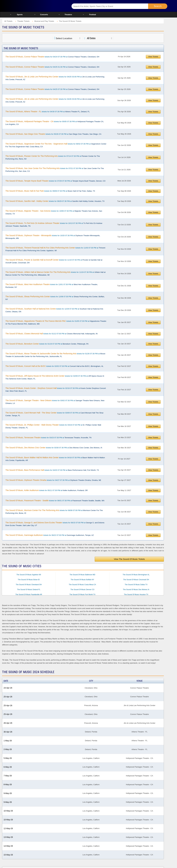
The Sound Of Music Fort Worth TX (82, 595)
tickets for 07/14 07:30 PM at (53, 157)
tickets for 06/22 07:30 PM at (50, 535)
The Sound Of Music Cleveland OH (29, 585)
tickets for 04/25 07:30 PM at (52, 89)
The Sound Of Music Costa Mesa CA (82, 585)
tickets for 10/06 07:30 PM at (54, 212)
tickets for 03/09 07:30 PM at (54, 414)
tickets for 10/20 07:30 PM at (53, 237)
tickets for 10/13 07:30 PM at (54, 225)
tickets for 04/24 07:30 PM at (52, 57)
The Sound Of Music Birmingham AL (136, 575)
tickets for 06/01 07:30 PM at (55, 501)
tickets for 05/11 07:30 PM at (47, 490)
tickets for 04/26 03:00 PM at (55, 100)
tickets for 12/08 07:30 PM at (55, 298)
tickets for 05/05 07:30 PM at (55, 123)
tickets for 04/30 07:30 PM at (47, 112)
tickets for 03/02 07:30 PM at (55, 402)
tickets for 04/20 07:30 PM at (52, 470)
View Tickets (153, 57)
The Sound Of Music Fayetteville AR (29, 595)
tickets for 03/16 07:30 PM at (53, 426)
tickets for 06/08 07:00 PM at (54, 512)
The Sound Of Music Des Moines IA (136, 590)
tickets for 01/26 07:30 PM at (55, 355)
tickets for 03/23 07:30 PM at (48, 438)
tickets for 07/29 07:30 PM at (55, 181)
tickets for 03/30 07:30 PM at (54, 448)
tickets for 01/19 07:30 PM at (47, 344)
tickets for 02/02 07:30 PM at (54, 366)
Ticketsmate (37, 6)
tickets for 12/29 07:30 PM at (54, 310)
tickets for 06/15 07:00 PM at (55, 524)
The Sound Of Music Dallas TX (136, 585)
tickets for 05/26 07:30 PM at (53, 134)
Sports (20, 15)
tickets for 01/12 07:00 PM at (51, 334)
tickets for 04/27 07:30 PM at (53, 480)
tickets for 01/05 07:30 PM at (56, 322)
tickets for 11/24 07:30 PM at (55, 273)
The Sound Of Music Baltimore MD (82, 575)
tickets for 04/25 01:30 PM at (52, 67)
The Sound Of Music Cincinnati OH (136, 580)
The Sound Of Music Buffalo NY (82, 580)
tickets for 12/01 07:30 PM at (52, 286)
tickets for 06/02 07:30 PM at (56, 145)
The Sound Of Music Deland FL (29, 590)
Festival (93, 15)
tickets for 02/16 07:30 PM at (56, 390)
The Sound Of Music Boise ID (29, 580)
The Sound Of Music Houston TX (136, 595)
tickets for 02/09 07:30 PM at (55, 377)
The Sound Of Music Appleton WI (29, 575)
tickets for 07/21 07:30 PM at (55, 170)
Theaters (68, 15)
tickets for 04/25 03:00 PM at (55, 78)
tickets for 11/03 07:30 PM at (55, 249)
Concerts (44, 15)
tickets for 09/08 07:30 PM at (50, 191)
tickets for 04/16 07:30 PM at (55, 459)
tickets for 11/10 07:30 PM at (54, 261)
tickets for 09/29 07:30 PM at (55, 201)
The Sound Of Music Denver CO (82, 590)
